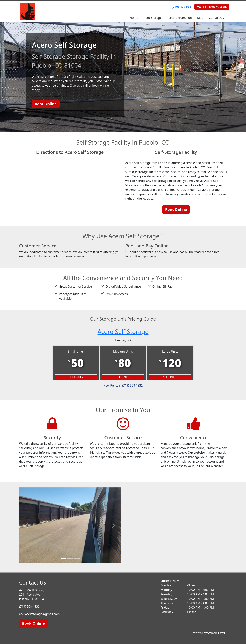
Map (200, 18)
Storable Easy (217, 633)
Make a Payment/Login (212, 7)
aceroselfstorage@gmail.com (39, 614)
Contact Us (216, 18)
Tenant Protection (179, 18)
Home (134, 18)
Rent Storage (153, 18)
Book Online (34, 623)
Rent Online (46, 104)
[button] (27, 526)
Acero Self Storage (123, 332)
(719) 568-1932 (182, 7)
